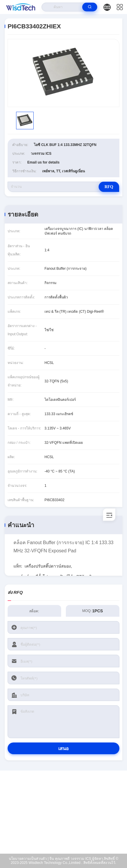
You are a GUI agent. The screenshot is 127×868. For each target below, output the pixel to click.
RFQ (109, 187)
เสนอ (63, 748)
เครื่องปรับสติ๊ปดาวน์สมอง (48, 566)
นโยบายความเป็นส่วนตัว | (29, 859)
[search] (90, 7)
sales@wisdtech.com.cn (67, 817)
